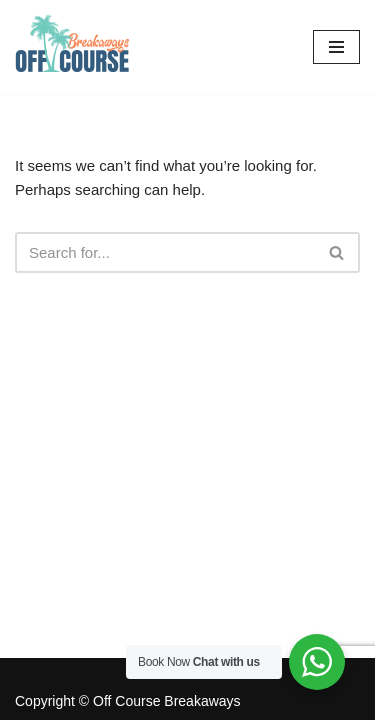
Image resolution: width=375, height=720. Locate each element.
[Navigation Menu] (336, 47)
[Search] (165, 252)
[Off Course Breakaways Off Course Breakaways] (75, 47)
